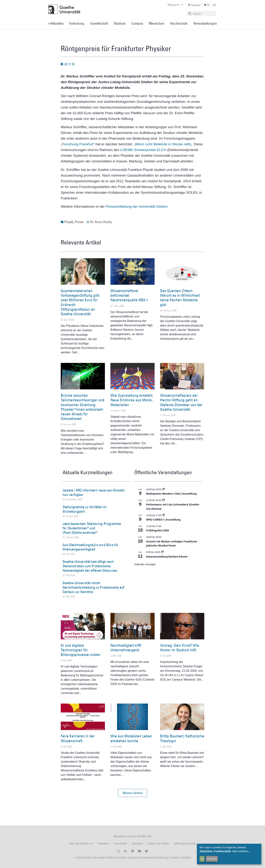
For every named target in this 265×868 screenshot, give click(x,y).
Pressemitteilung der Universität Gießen (137, 206)
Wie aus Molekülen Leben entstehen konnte (131, 738)
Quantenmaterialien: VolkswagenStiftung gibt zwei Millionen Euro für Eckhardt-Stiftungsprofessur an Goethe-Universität (80, 302)
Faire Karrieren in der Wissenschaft (78, 738)
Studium (120, 23)
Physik (69, 222)
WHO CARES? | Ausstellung (163, 520)
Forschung (77, 23)
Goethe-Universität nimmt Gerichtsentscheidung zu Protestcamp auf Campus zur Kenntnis (93, 587)
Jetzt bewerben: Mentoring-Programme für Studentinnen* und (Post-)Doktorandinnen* (92, 528)
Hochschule (179, 23)
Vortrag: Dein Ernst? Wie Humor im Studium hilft (180, 648)
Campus (137, 23)
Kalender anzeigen (145, 564)
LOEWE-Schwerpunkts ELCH (144, 150)
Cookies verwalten (181, 858)
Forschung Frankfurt (78, 144)
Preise (79, 222)
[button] (132, 793)
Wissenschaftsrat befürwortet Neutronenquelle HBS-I (129, 295)
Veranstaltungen (205, 23)
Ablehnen (212, 859)
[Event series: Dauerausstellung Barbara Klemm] (162, 552)
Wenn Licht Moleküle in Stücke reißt (163, 144)
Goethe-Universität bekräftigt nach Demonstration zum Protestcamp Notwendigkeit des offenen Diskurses (90, 566)
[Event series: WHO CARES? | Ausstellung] (163, 515)
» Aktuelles (56, 23)
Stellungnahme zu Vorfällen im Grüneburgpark (84, 509)
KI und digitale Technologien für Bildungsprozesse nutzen (81, 650)
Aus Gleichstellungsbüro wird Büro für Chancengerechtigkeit (90, 547)
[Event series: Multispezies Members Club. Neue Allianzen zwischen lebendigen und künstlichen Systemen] (163, 489)
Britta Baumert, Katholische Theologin (182, 738)
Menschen (157, 23)
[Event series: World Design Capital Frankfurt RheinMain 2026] (163, 500)
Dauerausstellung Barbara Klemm (167, 557)
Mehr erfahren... (241, 851)
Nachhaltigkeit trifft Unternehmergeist (126, 648)
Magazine (175, 5)
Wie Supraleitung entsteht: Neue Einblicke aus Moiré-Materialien (132, 400)
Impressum (134, 858)
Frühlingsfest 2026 (158, 530)
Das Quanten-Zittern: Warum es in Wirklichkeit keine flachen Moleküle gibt (180, 298)
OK (202, 859)
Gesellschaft (99, 23)
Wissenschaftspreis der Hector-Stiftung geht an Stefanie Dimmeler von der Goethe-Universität (181, 402)
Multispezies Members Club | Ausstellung (171, 494)
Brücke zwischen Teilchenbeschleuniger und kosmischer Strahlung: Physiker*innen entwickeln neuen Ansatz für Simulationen (83, 407)
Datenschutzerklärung (156, 858)
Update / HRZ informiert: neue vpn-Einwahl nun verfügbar (94, 492)
